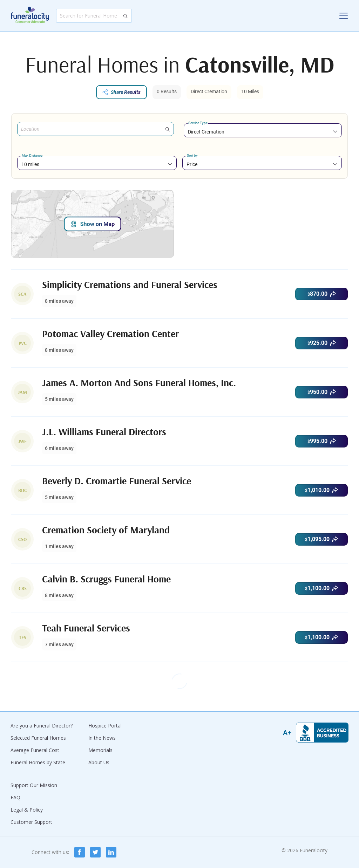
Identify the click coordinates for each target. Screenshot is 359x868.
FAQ (15, 797)
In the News (102, 738)
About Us (99, 762)
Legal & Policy (27, 810)
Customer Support (31, 822)
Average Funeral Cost (35, 750)
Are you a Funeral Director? (42, 726)
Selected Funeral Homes (38, 738)
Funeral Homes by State (38, 762)
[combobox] (263, 132)
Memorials (100, 750)
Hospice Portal (105, 726)
